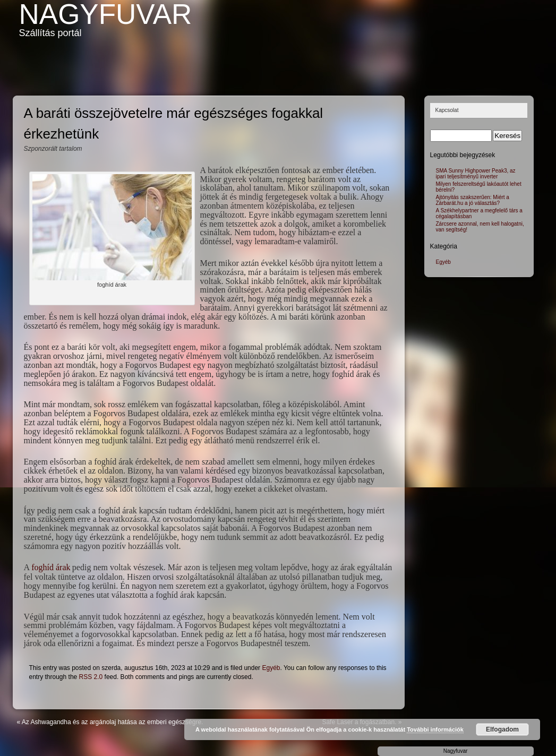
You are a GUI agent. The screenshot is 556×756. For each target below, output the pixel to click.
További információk (435, 729)
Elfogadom (502, 729)
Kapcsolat (447, 110)
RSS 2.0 (91, 677)
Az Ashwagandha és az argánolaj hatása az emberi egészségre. (113, 722)
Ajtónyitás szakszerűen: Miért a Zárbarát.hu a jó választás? (473, 200)
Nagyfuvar (106, 14)
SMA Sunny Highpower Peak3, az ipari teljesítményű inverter (476, 174)
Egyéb (271, 668)
